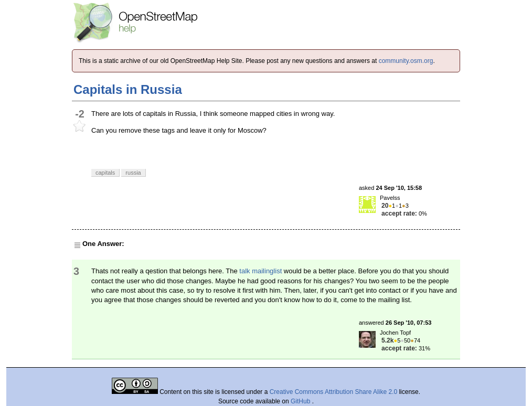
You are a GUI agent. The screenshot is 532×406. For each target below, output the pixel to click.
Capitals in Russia (128, 89)
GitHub (301, 401)
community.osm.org (406, 61)
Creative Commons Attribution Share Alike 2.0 (333, 392)
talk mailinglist (260, 271)
